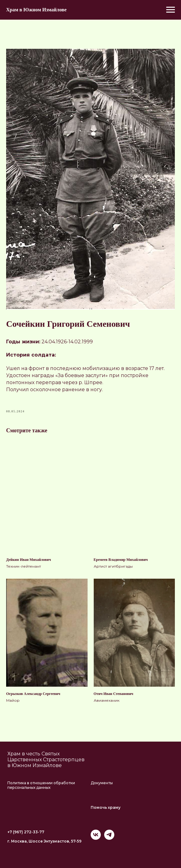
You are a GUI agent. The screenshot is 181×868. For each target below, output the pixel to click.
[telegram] (109, 838)
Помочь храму (106, 807)
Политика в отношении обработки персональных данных (41, 785)
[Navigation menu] (171, 10)
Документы (102, 783)
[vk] (96, 838)
